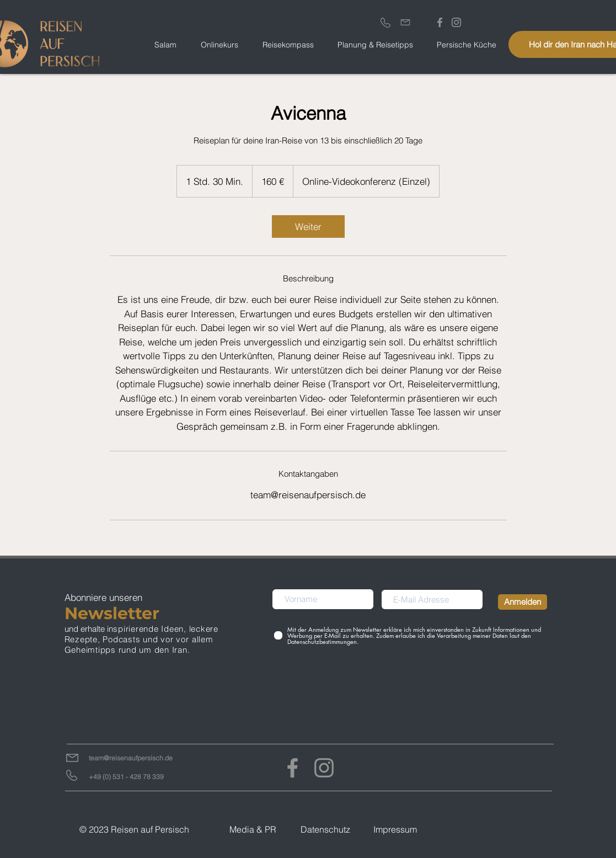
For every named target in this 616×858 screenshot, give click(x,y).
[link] (308, 227)
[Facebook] (293, 768)
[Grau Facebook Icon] (440, 22)
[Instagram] (324, 768)
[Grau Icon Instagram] (456, 22)
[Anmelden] (523, 602)
